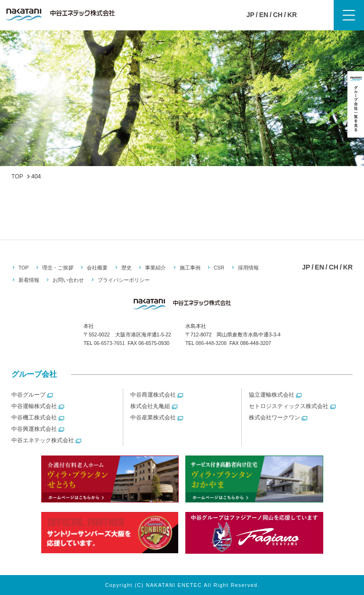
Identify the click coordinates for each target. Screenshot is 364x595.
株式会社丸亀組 (150, 406)
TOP (23, 268)
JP (250, 15)
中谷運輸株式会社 (34, 406)
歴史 (127, 268)
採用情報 (248, 268)
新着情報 (29, 280)
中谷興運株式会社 (34, 429)
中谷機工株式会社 (34, 418)
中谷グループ (28, 395)
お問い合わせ (68, 280)
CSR (219, 268)
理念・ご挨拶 (58, 268)
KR (292, 15)
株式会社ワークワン (274, 418)
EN (264, 15)
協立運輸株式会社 (272, 395)
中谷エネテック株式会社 (43, 440)
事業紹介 (155, 268)
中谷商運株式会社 (153, 395)
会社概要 (97, 268)
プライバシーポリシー (124, 280)
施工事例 (190, 268)
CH (278, 15)
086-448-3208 (211, 343)
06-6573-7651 (109, 343)
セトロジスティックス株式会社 (289, 406)
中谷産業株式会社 (153, 418)
